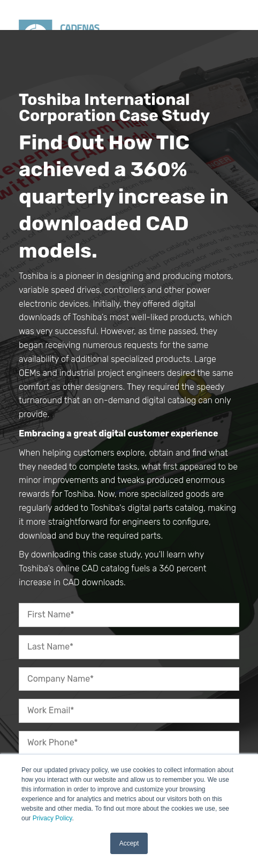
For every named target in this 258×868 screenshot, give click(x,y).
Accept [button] (129, 843)
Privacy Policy (52, 818)
